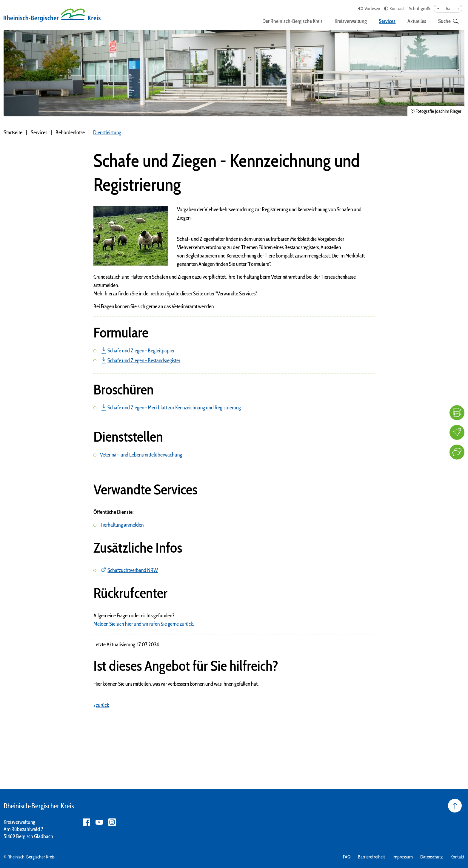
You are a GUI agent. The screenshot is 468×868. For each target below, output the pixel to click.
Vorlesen (372, 9)
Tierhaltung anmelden (122, 525)
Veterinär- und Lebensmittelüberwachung (141, 455)
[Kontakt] (457, 452)
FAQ (347, 857)
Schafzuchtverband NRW (133, 570)
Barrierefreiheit (371, 857)
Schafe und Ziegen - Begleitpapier (141, 351)
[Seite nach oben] (455, 806)
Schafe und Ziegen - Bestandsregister (144, 360)
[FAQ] (457, 413)
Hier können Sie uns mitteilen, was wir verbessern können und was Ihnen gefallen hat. (176, 684)
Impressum (403, 857)
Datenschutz (432, 857)
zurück (103, 705)
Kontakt (457, 857)
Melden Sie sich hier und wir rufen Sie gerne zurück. (144, 624)
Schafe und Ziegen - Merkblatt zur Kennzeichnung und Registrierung (174, 408)
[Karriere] (457, 432)
